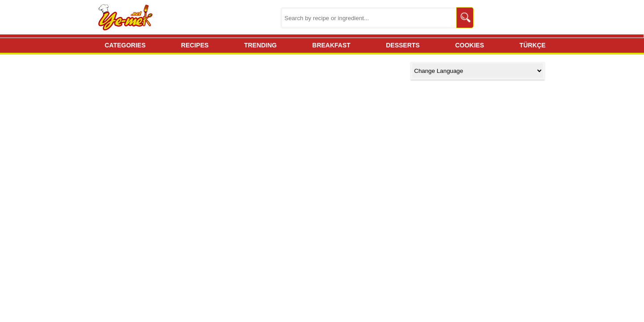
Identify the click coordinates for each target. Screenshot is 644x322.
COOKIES (470, 45)
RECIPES (195, 45)
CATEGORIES (125, 45)
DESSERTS (403, 45)
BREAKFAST (331, 45)
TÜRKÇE (533, 45)
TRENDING (261, 45)
